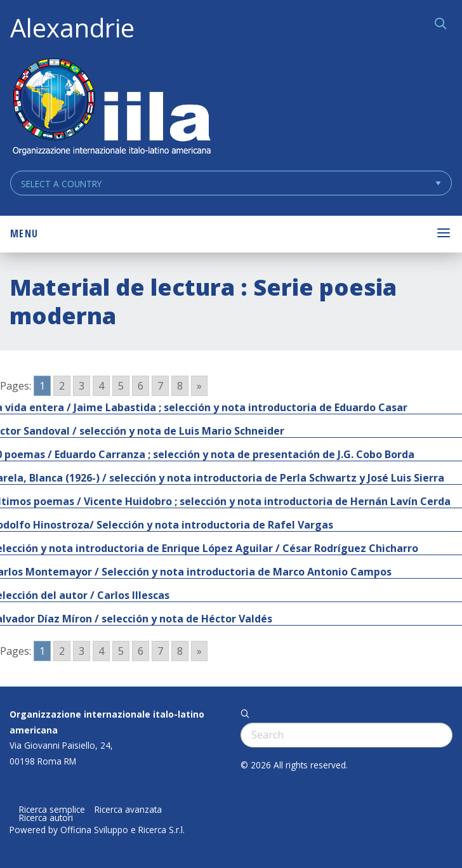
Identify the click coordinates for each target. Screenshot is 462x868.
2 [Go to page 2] (62, 386)
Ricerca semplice (52, 810)
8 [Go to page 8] (180, 386)
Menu (24, 233)
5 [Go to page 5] (121, 386)
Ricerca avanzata (128, 810)
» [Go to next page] (199, 386)
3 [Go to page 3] (82, 386)
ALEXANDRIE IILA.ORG (111, 108)
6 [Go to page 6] (141, 386)
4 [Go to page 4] (101, 386)
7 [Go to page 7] (160, 386)
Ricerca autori (46, 818)
